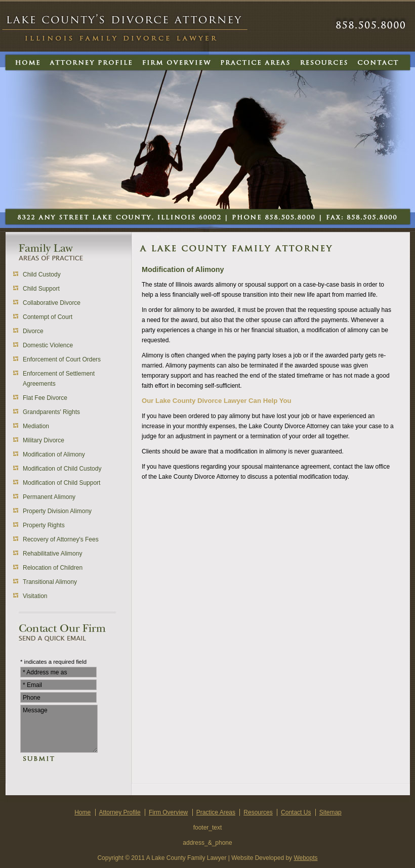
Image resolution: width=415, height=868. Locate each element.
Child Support (41, 289)
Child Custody (42, 275)
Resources (258, 812)
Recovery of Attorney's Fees (61, 539)
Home (82, 812)
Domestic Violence (48, 345)
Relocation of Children (53, 568)
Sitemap (330, 812)
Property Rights (44, 525)
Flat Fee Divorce (45, 398)
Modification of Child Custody (62, 469)
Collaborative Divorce (52, 303)
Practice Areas (216, 812)
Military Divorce (44, 440)
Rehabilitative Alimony (52, 554)
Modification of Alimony (54, 454)
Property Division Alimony (57, 511)
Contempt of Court (48, 317)
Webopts (305, 858)
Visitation (35, 596)
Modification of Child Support (61, 483)
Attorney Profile (120, 812)
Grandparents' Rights (51, 412)
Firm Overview (168, 812)
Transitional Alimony (50, 582)
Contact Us (296, 812)
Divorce (33, 331)
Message (59, 729)
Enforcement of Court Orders (62, 359)
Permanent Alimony (49, 497)
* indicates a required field (53, 662)
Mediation (36, 426)
